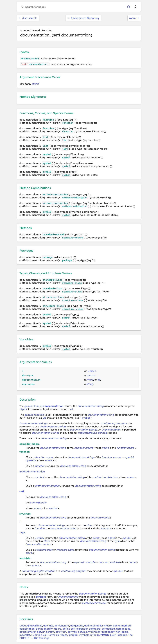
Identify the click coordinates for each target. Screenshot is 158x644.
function (107, 457)
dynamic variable (85, 562)
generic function (34, 406)
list (44, 418)
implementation (112, 430)
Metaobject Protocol (94, 603)
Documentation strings (33, 423)
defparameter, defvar (32, 632)
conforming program (74, 571)
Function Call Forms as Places (49, 635)
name (105, 448)
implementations (68, 597)
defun (81, 632)
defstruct (61, 632)
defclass (41, 597)
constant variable (109, 562)
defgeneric (77, 626)
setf (22, 491)
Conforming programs (114, 423)
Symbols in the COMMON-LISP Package (103, 635)
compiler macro (84, 448)
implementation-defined (92, 433)
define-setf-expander (75, 629)
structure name (100, 518)
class (89, 525)
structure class (44, 550)
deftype (72, 632)
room (134, 18)
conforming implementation (38, 571)
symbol (91, 375)
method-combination (32, 471)
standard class (65, 550)
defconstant (62, 626)
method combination (105, 477)
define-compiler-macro (98, 626)
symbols (118, 571)
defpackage (123, 629)
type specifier (34, 544)
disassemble (28, 18)
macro (117, 457)
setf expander (38, 503)
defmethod (108, 629)
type (22, 532)
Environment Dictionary (83, 18)
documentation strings (53, 426)
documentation (54, 406)
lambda (73, 635)
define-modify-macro (49, 629)
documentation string (91, 406)
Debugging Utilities (31, 626)
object (35, 84)
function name (125, 448)
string (90, 380)
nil (99, 380)
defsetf (50, 632)
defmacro (95, 629)
